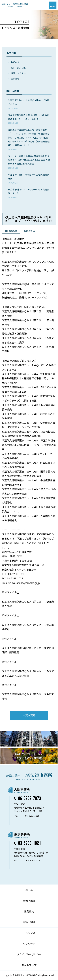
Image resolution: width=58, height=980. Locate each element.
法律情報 (15, 79)
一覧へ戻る (29, 715)
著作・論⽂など (18, 68)
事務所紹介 (29, 901)
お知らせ (15, 62)
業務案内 (29, 911)
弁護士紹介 (29, 922)
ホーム (29, 890)
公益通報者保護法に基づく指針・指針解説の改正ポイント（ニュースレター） (29, 119)
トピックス (29, 933)
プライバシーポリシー (29, 954)
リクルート (29, 943)
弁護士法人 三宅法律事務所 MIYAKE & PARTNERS (15, 5)
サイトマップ (29, 965)
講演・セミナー (18, 73)
